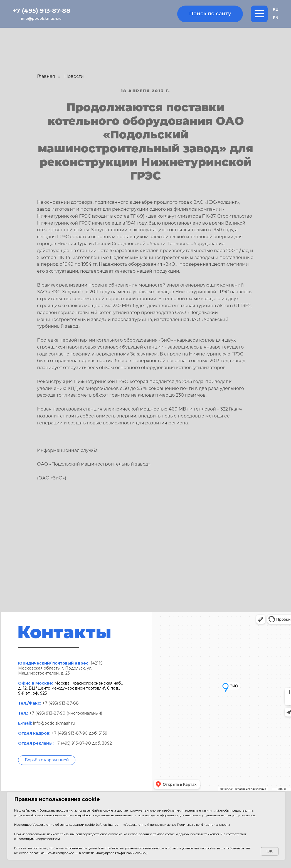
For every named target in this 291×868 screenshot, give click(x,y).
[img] (145, 14)
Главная (46, 76)
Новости (74, 76)
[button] (47, 760)
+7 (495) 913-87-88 (41, 11)
